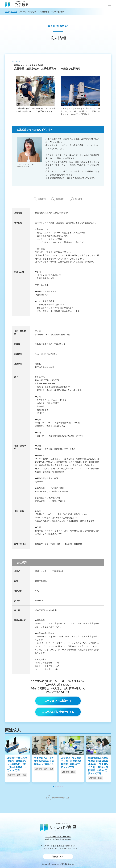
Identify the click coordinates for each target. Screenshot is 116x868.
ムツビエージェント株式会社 (58, 837)
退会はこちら (58, 857)
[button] (109, 4)
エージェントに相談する (58, 701)
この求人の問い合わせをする (58, 712)
